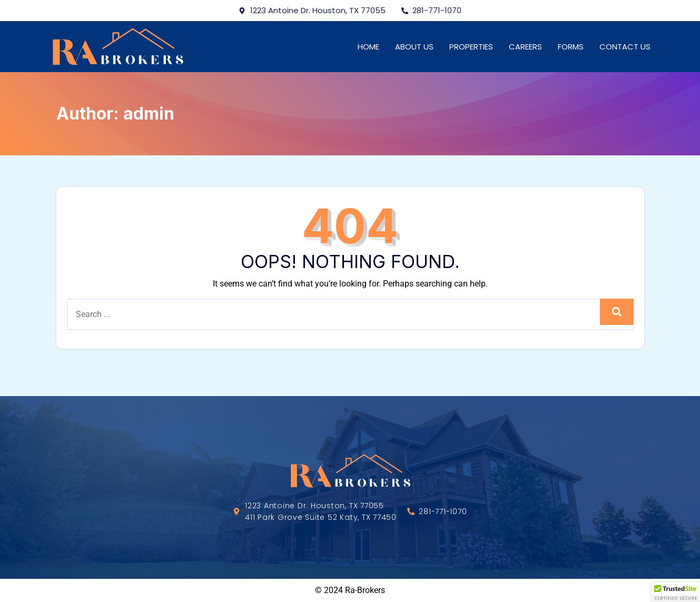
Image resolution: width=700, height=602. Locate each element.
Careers (525, 47)
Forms (571, 47)
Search (617, 312)
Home (368, 47)
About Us (414, 47)
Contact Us (625, 47)
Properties (471, 47)
